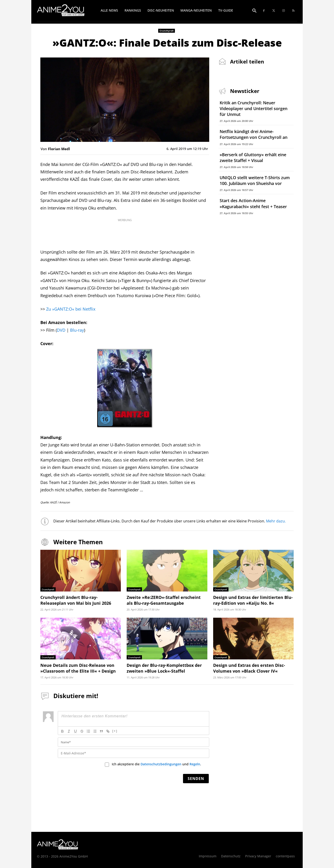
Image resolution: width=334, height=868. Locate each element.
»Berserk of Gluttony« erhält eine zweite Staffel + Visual (253, 157)
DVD (61, 330)
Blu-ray (77, 330)
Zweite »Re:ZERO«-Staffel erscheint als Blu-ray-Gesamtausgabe (164, 600)
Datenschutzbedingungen (161, 764)
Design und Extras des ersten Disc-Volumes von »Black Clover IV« (249, 668)
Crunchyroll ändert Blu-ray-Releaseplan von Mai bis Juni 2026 (76, 600)
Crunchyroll (167, 31)
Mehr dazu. (276, 521)
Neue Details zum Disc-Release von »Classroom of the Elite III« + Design (78, 668)
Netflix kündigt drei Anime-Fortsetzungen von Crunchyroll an (254, 134)
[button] (254, 11)
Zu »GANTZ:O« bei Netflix (71, 309)
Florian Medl (59, 149)
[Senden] (196, 779)
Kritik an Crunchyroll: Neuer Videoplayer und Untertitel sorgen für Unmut (254, 108)
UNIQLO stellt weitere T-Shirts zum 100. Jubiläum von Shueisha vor (255, 180)
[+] (115, 731)
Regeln (195, 764)
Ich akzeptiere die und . (156, 764)
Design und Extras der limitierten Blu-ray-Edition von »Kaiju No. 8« (253, 600)
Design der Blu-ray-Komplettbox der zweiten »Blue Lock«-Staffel (164, 668)
